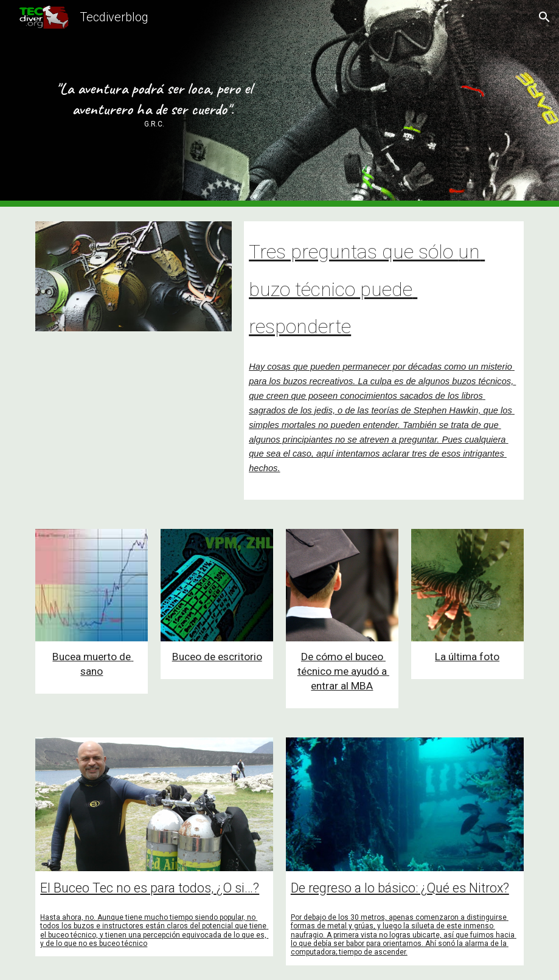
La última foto (467, 657)
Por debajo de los (321, 917)
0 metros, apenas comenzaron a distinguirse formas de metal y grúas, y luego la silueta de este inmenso (400, 922)
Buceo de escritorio (217, 657)
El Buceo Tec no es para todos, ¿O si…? (150, 888)
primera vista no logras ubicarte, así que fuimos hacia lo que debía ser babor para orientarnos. (404, 939)
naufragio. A (311, 935)
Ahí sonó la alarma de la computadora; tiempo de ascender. (400, 948)
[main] (154, 103)
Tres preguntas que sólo (353, 252)
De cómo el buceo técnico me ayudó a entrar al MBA (343, 671)
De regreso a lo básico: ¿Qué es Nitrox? (400, 888)
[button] (544, 17)
